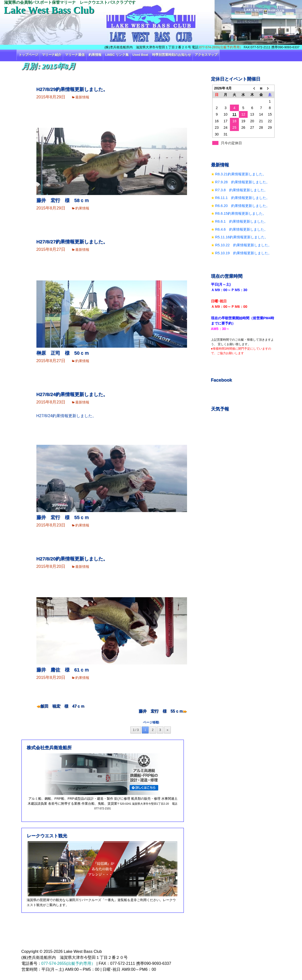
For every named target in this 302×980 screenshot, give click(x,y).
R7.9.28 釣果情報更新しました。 (242, 182)
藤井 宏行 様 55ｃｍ (63, 517)
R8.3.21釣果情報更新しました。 (241, 174)
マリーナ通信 (75, 55)
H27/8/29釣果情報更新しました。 (72, 89)
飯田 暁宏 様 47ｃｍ (63, 706)
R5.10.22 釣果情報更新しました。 (243, 245)
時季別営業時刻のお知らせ (172, 55)
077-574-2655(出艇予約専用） (221, 47)
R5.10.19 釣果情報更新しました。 (243, 253)
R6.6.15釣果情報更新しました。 (241, 213)
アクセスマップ (206, 55)
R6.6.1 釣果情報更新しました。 (241, 221)
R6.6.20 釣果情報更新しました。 (242, 206)
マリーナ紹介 (52, 55)
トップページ (28, 55)
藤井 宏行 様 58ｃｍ (63, 200)
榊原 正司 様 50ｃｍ (63, 353)
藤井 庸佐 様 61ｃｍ (63, 670)
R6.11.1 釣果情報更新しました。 (242, 198)
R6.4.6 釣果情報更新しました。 (241, 229)
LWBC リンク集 (117, 55)
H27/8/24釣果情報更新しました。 (72, 394)
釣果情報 (95, 55)
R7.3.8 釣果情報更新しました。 (241, 190)
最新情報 (82, 97)
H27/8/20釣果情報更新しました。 (72, 559)
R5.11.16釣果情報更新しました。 (242, 237)
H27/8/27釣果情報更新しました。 (72, 242)
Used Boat (140, 55)
